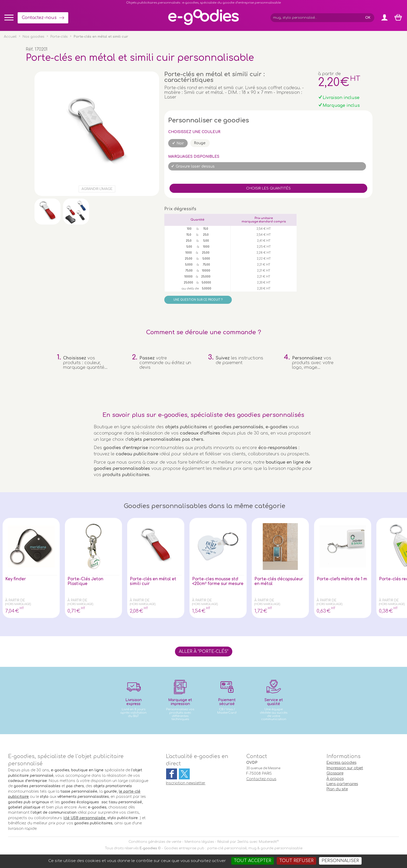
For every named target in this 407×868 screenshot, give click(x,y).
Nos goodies (33, 37)
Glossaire (335, 773)
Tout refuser (296, 861)
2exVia (243, 842)
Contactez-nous (39, 18)
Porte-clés (59, 37)
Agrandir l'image (97, 189)
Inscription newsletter (186, 783)
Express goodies (341, 763)
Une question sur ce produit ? (198, 300)
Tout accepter (253, 861)
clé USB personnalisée (85, 818)
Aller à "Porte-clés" (204, 652)
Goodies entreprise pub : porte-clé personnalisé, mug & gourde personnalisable (233, 848)
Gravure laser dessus (195, 166)
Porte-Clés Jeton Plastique (86, 581)
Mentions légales (199, 842)
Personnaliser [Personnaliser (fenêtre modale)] (340, 861)
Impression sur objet (345, 768)
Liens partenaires (342, 784)
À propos (335, 779)
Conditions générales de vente (155, 842)
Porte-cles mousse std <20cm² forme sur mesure (216, 584)
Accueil (10, 37)
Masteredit (268, 842)
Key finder (16, 579)
